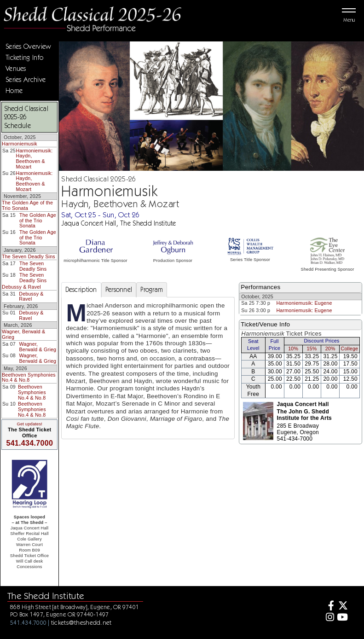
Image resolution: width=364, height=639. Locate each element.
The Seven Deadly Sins (29, 256)
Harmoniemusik (20, 144)
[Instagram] (329, 618)
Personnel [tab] (119, 290)
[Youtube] (342, 618)
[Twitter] (342, 607)
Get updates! (29, 424)
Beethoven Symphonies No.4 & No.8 (29, 378)
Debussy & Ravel (21, 287)
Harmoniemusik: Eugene (304, 303)
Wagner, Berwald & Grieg (23, 334)
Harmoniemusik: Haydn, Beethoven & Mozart (35, 159)
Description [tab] (81, 290)
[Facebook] (329, 607)
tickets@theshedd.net (81, 622)
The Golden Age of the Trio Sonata (27, 205)
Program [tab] (152, 290)
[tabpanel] (148, 368)
